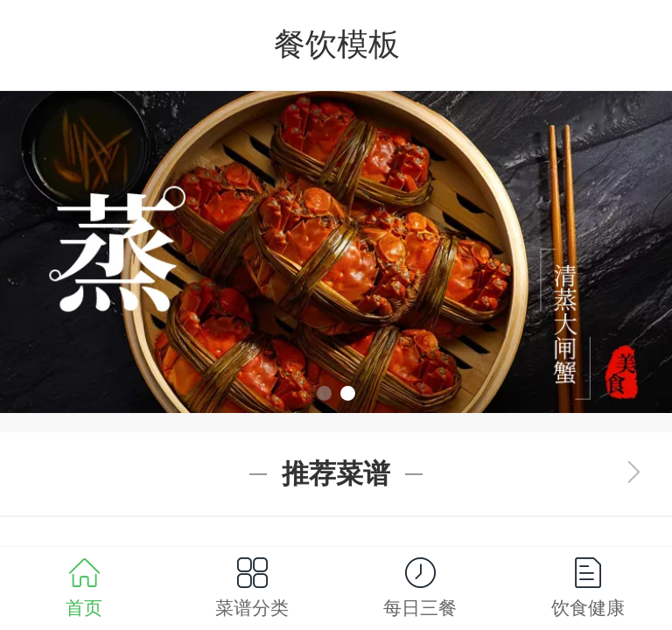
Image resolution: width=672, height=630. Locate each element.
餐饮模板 (337, 44)
